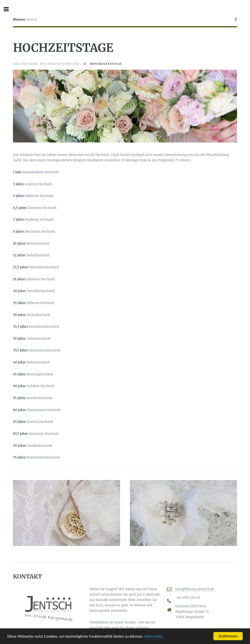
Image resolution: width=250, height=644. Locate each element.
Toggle (9, 9)
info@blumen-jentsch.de (195, 589)
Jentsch (25, 19)
